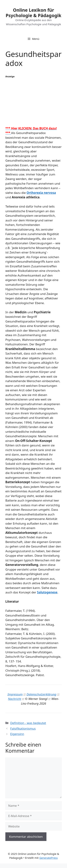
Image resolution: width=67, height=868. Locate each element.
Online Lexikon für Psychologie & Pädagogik (34, 13)
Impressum (15, 694)
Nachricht (15, 699)
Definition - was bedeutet (28, 723)
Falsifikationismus (23, 728)
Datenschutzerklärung (42, 694)
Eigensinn (17, 734)
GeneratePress (49, 858)
